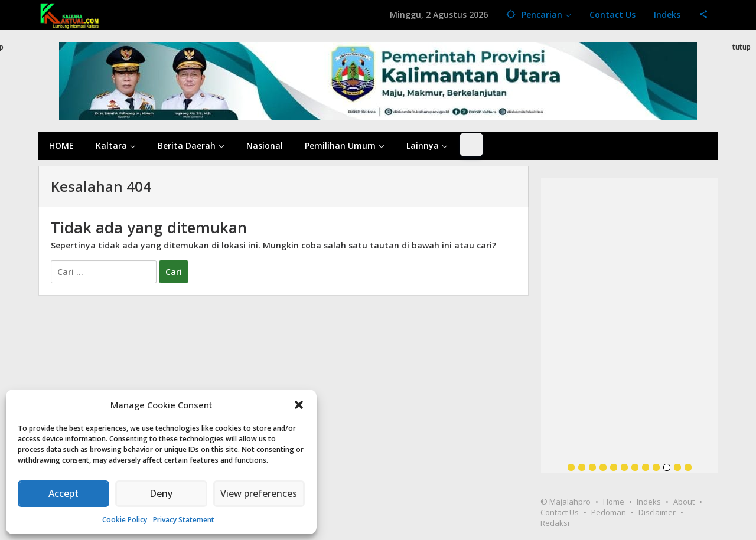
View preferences (259, 494)
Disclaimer (657, 512)
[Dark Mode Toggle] (471, 145)
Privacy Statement (184, 520)
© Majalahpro (566, 502)
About (684, 502)
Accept (64, 494)
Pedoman (609, 512)
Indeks (649, 502)
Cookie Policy (125, 520)
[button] (299, 405)
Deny (161, 494)
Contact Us (560, 512)
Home (614, 502)
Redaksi (555, 523)
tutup (742, 47)
